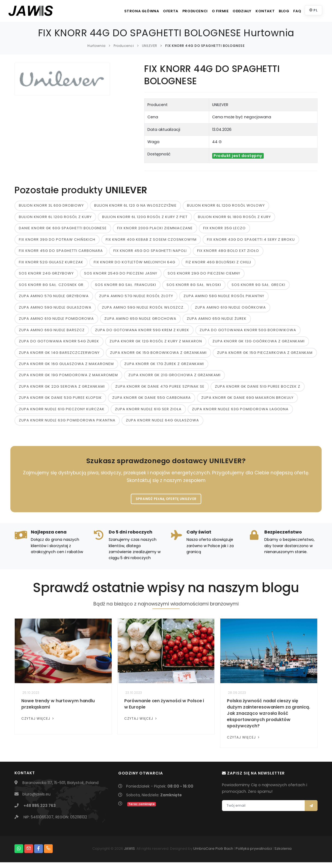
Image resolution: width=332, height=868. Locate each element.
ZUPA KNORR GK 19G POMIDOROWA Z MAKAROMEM (68, 379)
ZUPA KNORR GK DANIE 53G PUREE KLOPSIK (60, 402)
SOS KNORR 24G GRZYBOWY (46, 275)
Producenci (178, 11)
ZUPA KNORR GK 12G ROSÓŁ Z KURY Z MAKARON (156, 344)
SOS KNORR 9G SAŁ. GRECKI (258, 287)
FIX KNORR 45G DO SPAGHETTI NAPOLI (150, 252)
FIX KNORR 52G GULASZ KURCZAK (51, 263)
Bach (229, 854)
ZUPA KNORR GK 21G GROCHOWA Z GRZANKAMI (174, 379)
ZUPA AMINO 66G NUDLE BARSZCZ (52, 333)
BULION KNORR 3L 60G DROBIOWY (51, 206)
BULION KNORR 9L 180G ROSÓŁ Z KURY (234, 217)
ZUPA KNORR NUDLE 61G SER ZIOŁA (148, 413)
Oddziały (231, 11)
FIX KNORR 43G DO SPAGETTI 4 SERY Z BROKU (251, 240)
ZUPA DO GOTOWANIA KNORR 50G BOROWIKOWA (248, 333)
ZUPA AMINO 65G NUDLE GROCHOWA (140, 321)
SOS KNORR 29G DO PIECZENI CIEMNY (204, 275)
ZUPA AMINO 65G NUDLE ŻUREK (217, 321)
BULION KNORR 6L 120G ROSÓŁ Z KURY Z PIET (145, 217)
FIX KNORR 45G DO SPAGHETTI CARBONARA (61, 252)
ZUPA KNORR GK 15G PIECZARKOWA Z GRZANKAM (265, 356)
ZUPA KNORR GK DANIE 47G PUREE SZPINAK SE (160, 390)
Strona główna (120, 11)
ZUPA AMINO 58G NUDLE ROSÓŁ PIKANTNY (224, 298)
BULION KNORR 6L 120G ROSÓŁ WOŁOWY (226, 206)
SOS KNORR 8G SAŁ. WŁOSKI (194, 287)
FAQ (295, 11)
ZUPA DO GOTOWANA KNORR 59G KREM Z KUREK (142, 333)
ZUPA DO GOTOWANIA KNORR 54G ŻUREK (59, 344)
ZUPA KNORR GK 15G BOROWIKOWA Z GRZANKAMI (158, 356)
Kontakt (257, 11)
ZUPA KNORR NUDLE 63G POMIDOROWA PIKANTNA (67, 425)
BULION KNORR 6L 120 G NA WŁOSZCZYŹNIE (135, 206)
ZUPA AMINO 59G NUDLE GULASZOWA (55, 310)
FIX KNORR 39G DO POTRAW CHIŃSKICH (57, 240)
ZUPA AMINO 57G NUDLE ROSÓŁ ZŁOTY (136, 298)
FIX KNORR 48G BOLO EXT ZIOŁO (228, 252)
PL (313, 10)
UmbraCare (204, 854)
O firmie (206, 11)
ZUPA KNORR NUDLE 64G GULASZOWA (162, 425)
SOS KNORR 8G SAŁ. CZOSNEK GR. (52, 287)
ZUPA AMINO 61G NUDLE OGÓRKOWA (230, 310)
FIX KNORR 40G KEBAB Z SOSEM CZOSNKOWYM (151, 240)
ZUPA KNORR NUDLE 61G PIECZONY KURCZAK (62, 413)
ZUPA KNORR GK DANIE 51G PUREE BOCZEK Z (258, 390)
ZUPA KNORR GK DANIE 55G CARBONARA (152, 402)
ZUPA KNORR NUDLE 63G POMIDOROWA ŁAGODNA (240, 413)
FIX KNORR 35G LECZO (224, 229)
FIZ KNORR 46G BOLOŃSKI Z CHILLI (218, 263)
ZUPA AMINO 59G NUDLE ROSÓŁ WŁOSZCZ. (143, 310)
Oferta (151, 11)
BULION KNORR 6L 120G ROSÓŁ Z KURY (55, 217)
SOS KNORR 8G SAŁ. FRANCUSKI (126, 287)
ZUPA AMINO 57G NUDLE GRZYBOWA (54, 298)
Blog (278, 11)
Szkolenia (283, 854)
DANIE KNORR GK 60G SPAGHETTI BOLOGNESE (63, 229)
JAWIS (129, 854)
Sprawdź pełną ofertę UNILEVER (166, 504)
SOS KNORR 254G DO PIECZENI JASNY (121, 275)
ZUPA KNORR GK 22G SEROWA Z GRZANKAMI (62, 390)
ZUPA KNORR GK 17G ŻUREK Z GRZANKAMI (164, 367)
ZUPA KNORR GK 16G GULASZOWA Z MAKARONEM (66, 367)
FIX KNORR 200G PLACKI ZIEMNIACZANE (155, 229)
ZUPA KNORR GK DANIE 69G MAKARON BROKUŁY (247, 402)
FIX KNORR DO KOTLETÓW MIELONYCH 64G (134, 263)
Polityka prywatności (254, 854)
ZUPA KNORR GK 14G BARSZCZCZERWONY (59, 356)
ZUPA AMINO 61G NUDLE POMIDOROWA (56, 321)
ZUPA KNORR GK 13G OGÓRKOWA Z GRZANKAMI (259, 344)
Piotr (219, 854)
